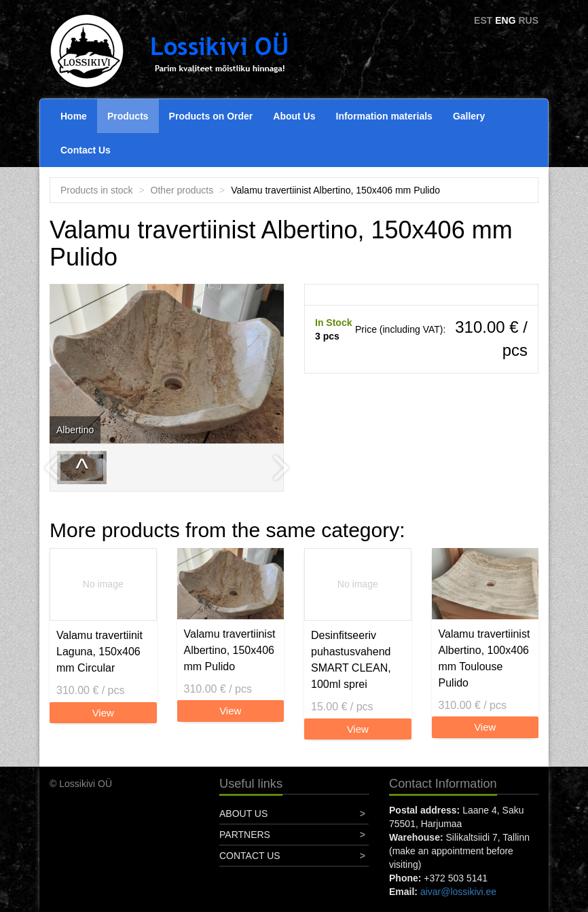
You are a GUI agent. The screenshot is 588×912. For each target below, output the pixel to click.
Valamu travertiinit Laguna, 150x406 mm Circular (99, 652)
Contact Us (86, 150)
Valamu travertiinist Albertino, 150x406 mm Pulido (230, 650)
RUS (528, 20)
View (103, 713)
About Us (294, 116)
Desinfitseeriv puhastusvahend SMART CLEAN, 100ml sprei (351, 660)
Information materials (384, 116)
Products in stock (97, 190)
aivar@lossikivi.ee (458, 892)
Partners (245, 835)
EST (483, 20)
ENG (505, 20)
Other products (182, 190)
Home (74, 116)
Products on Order (211, 116)
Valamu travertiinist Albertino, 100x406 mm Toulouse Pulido (484, 658)
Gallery (469, 116)
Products (128, 116)
